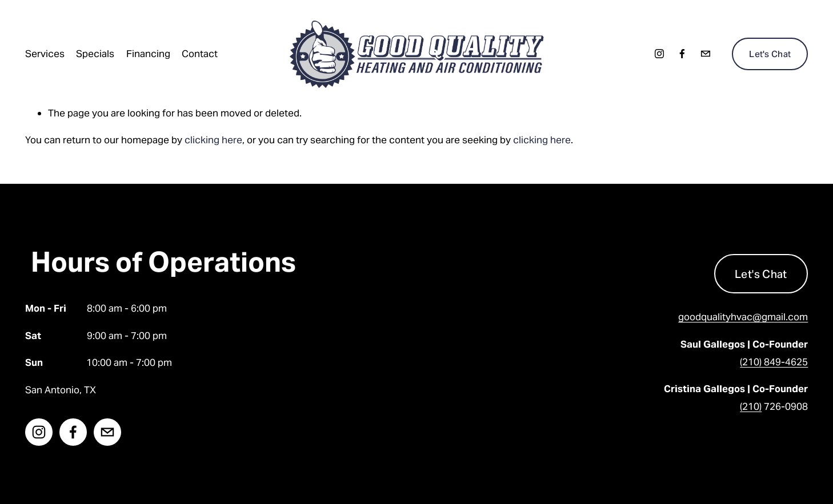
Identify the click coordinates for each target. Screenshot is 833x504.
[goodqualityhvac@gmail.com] (706, 54)
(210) (751, 406)
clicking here (213, 140)
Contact (200, 54)
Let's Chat (770, 54)
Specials (95, 54)
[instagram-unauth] (659, 54)
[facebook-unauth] (682, 54)
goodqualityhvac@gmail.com (743, 317)
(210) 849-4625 (774, 362)
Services (45, 54)
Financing (148, 54)
